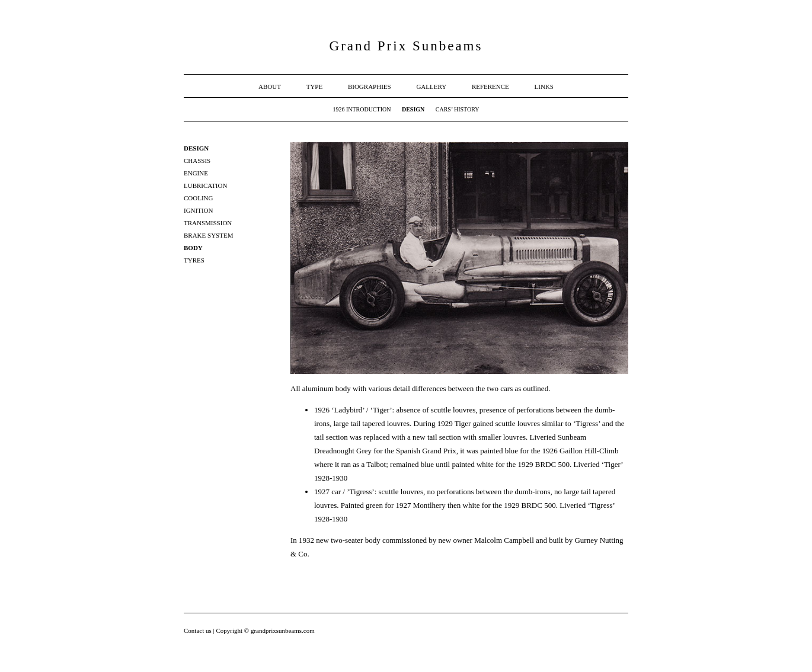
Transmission (208, 223)
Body (193, 248)
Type (315, 87)
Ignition (198, 210)
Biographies (370, 87)
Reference (490, 87)
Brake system (208, 235)
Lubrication (205, 185)
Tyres (194, 260)
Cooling (199, 198)
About (270, 87)
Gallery (431, 87)
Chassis (197, 161)
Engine (196, 173)
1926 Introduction (362, 109)
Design (413, 109)
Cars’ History (458, 109)
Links (544, 87)
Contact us (199, 631)
